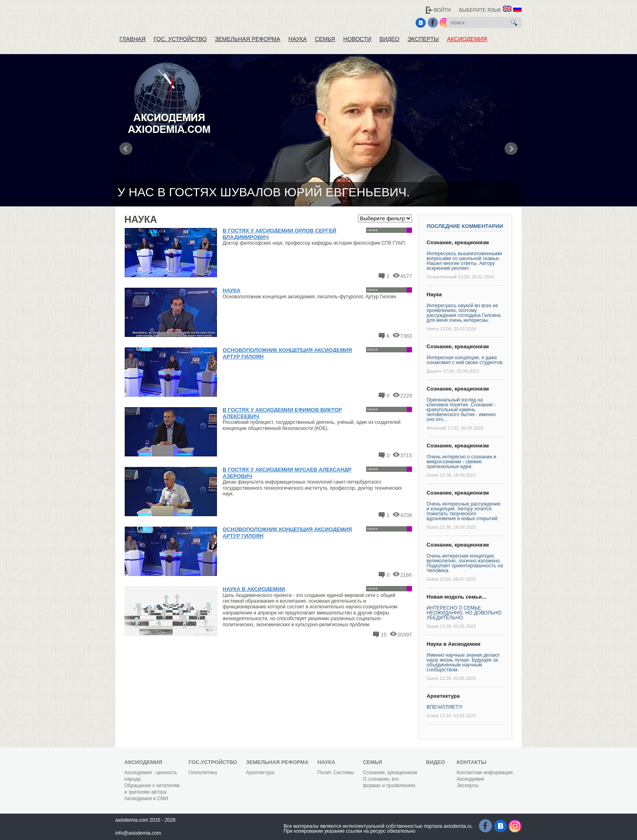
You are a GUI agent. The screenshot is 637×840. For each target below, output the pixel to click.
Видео (389, 39)
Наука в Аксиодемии (254, 589)
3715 (406, 455)
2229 (406, 396)
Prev (126, 149)
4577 (406, 276)
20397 (405, 635)
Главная (132, 39)
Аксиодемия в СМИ (146, 799)
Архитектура (443, 696)
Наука (298, 39)
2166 (406, 575)
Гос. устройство (180, 39)
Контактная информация (485, 773)
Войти (442, 10)
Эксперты (423, 39)
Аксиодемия (467, 39)
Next (511, 149)
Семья (325, 39)
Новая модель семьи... (456, 597)
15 (383, 635)
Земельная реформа (248, 39)
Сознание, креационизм (458, 242)
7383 (406, 336)
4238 (406, 515)
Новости (357, 39)
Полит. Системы (336, 773)
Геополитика (203, 773)
